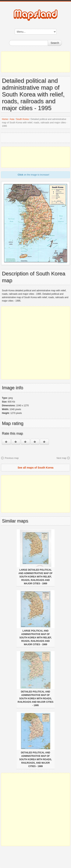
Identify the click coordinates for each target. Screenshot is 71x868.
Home (5, 119)
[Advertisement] (35, 62)
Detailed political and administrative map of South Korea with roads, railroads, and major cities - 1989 (35, 759)
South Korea (22, 119)
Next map (61, 458)
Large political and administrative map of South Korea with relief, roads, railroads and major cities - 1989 (35, 638)
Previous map (12, 458)
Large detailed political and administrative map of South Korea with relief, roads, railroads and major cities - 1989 (36, 577)
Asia (12, 119)
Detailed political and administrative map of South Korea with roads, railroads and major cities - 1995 (35, 699)
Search (55, 43)
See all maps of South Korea (35, 468)
